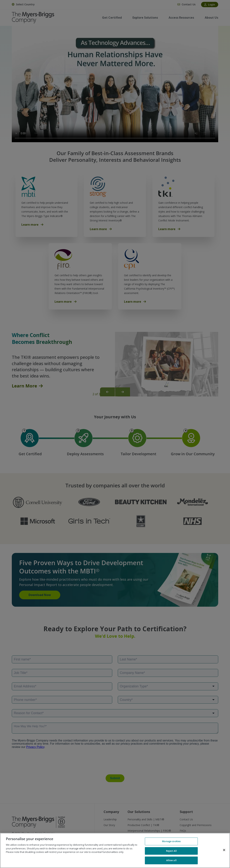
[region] (115, 850)
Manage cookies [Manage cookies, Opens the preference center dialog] (171, 841)
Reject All (171, 851)
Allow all (171, 860)
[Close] (224, 850)
